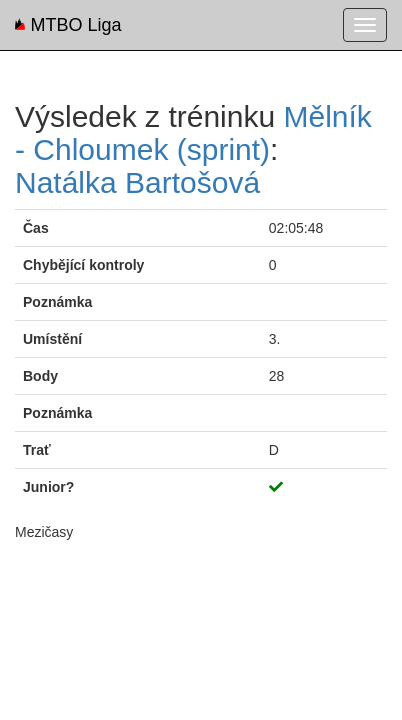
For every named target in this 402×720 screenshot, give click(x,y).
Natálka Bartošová (137, 182)
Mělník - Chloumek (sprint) (193, 133)
